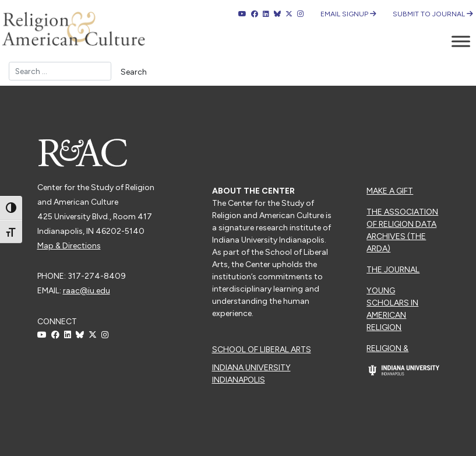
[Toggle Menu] (461, 41)
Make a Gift (390, 191)
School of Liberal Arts (262, 350)
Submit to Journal (433, 14)
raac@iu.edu (87, 291)
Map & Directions (69, 246)
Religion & (387, 348)
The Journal (393, 270)
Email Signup (348, 14)
